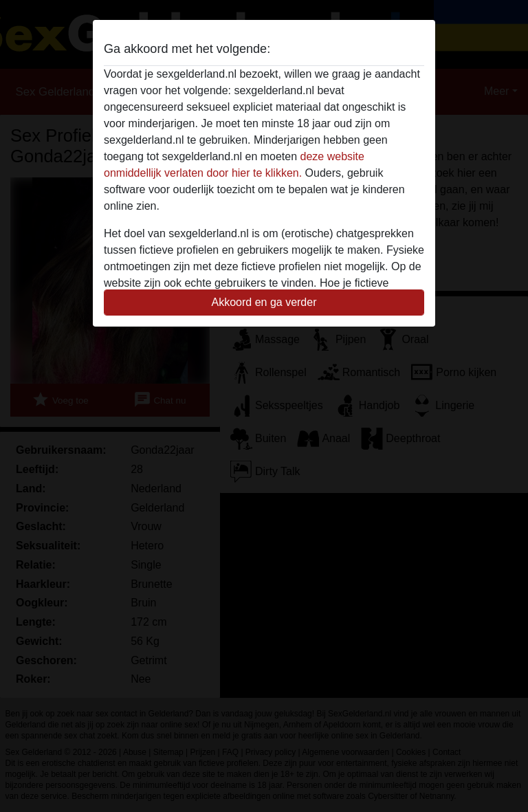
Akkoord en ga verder (264, 302)
